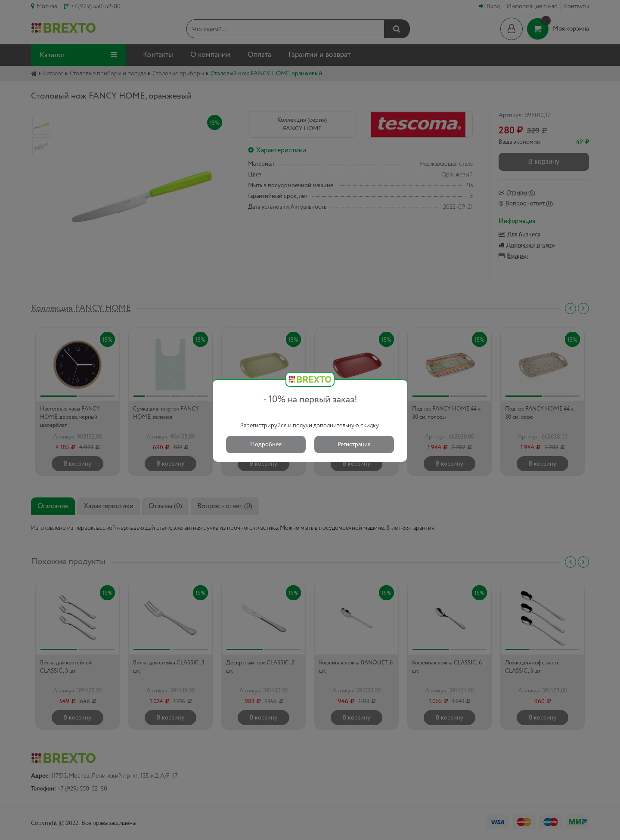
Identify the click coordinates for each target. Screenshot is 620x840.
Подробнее (266, 445)
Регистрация (354, 445)
